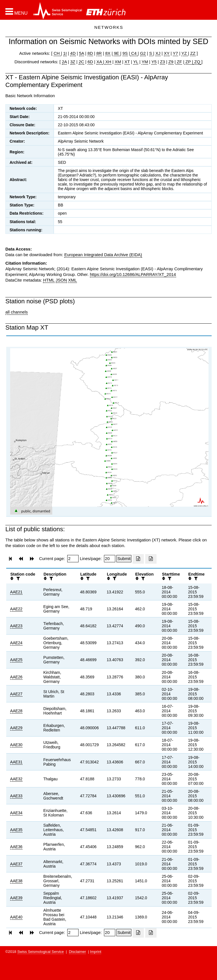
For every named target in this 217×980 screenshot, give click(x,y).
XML (72, 280)
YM (145, 62)
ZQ (197, 62)
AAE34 (16, 813)
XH (108, 62)
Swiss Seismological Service (41, 952)
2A (64, 62)
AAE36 (16, 847)
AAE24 (16, 643)
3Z (73, 62)
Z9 (171, 62)
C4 (134, 53)
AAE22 (16, 609)
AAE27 (16, 694)
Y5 (154, 62)
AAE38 (16, 881)
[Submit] (124, 559)
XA (100, 62)
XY (167, 53)
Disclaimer (78, 952)
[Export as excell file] (138, 559)
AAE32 (16, 779)
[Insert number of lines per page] (110, 559)
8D (90, 53)
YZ (185, 53)
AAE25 (16, 660)
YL (136, 62)
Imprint (96, 952)
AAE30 (16, 745)
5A (82, 53)
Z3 (162, 62)
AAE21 (16, 592)
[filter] (18, 579)
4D (73, 53)
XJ (158, 53)
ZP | (189, 62)
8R (99, 53)
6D (90, 62)
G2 (143, 53)
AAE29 (16, 728)
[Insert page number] (73, 559)
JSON (61, 280)
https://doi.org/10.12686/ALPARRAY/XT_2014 (133, 274)
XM (118, 62)
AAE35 (16, 830)
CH (57, 53)
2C (81, 62)
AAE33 (16, 796)
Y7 (175, 53)
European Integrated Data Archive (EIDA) (103, 255)
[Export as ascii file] (151, 559)
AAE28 (16, 711)
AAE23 (16, 626)
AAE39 (16, 898)
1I (65, 53)
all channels (17, 312)
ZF (179, 62)
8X (108, 53)
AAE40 (16, 917)
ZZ (193, 53)
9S (125, 53)
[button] (17, 12)
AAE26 (16, 677)
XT (127, 62)
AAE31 (16, 762)
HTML (49, 280)
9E (117, 53)
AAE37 (16, 864)
